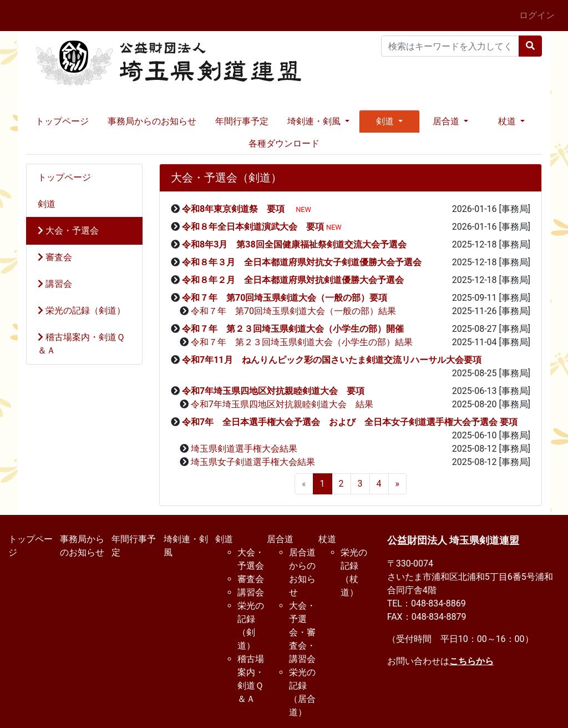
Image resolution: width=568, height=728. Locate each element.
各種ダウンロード (284, 143)
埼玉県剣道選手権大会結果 (244, 449)
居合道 (280, 539)
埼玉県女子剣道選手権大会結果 (253, 462)
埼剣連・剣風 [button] (315, 121)
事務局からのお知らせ (152, 121)
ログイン (537, 15)
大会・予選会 (68, 231)
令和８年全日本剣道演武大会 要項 (253, 227)
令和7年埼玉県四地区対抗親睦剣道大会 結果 (282, 404)
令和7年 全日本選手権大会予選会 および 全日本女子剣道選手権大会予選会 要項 (350, 422)
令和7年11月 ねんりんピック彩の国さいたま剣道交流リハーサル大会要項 (332, 360)
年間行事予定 (242, 121)
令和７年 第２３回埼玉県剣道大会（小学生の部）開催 (293, 329)
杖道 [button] (508, 121)
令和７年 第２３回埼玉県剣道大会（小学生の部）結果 (302, 342)
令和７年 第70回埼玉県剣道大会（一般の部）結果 (293, 311)
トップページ (62, 121)
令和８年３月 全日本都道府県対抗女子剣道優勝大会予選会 (306, 262)
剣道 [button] (386, 121)
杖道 (327, 539)
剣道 (47, 204)
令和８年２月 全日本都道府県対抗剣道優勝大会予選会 (297, 280)
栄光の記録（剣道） (82, 310)
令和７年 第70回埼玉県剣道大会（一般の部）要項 (285, 298)
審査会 (55, 257)
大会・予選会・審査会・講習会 (302, 632)
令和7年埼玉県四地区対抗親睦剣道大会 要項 (273, 391)
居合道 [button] (447, 121)
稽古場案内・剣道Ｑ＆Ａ (81, 344)
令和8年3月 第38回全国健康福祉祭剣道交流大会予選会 (294, 244)
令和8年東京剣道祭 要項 (238, 209)
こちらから (471, 661)
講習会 (55, 284)
